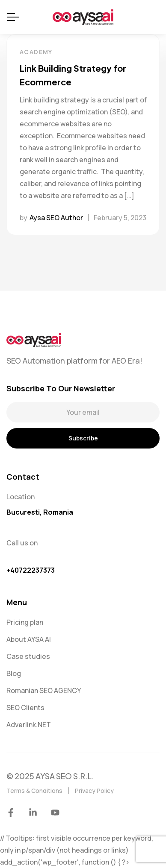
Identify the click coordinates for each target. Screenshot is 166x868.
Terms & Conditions (34, 791)
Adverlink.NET (29, 725)
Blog (14, 673)
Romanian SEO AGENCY (44, 690)
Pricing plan (25, 622)
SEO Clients (25, 708)
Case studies (28, 656)
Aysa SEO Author (56, 218)
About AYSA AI (29, 639)
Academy (36, 52)
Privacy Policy (94, 791)
